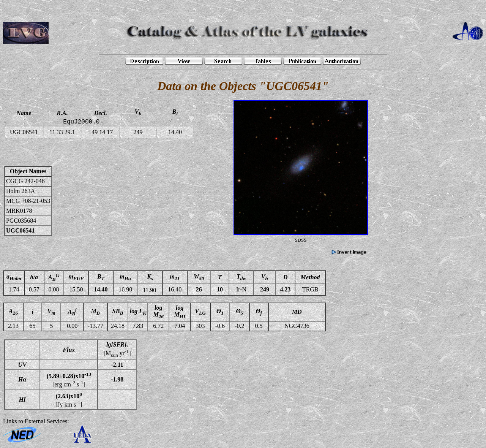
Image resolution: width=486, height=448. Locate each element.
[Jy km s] (69, 400)
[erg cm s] (69, 380)
